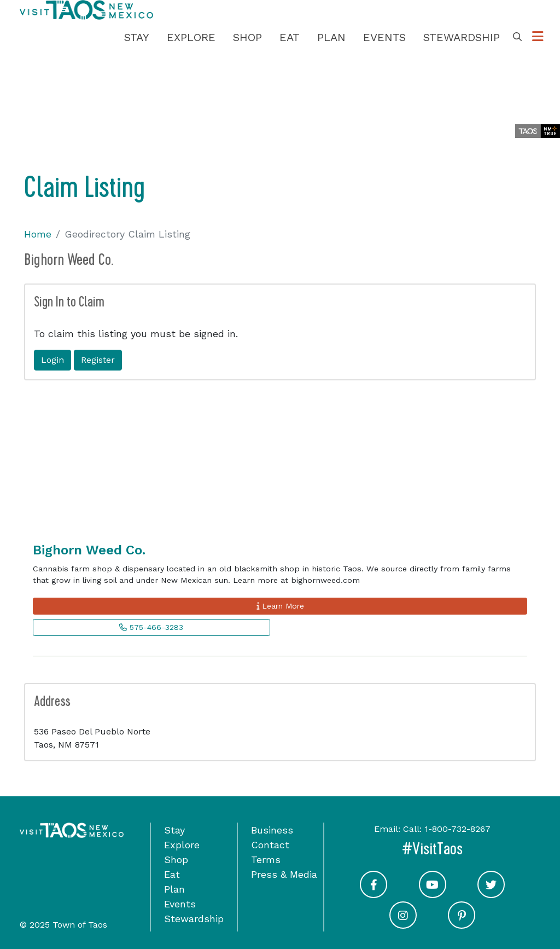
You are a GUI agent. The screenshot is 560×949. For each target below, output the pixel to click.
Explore (191, 37)
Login (52, 360)
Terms (266, 860)
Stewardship (462, 37)
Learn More (280, 606)
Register (98, 360)
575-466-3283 (151, 627)
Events (384, 37)
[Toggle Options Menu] (538, 37)
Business (272, 830)
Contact (270, 845)
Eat (290, 37)
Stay (137, 37)
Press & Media (284, 874)
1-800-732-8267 (457, 829)
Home (38, 234)
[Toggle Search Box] (517, 37)
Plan (331, 37)
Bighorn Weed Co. (89, 550)
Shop (247, 37)
